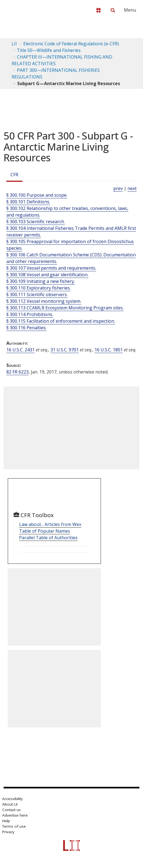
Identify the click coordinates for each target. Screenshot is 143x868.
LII (14, 44)
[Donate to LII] (98, 10)
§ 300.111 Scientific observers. (37, 294)
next (132, 188)
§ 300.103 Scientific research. (36, 222)
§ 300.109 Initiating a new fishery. (41, 281)
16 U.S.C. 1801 (109, 350)
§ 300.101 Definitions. (28, 202)
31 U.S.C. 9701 (65, 350)
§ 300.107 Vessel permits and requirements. (51, 268)
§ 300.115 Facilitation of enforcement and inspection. (61, 321)
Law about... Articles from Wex (50, 524)
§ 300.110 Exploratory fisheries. (39, 288)
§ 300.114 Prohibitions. (30, 314)
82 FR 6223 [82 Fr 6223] (17, 372)
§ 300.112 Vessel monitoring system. (44, 301)
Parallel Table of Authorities (48, 538)
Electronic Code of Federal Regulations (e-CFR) (71, 44)
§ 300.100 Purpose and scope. (37, 195)
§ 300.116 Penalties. (26, 328)
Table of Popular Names (45, 531)
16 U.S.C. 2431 (21, 350)
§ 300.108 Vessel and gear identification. (47, 275)
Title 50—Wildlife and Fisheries (49, 50)
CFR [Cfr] (14, 175)
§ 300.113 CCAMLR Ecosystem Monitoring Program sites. (65, 308)
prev (118, 188)
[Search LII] (113, 10)
